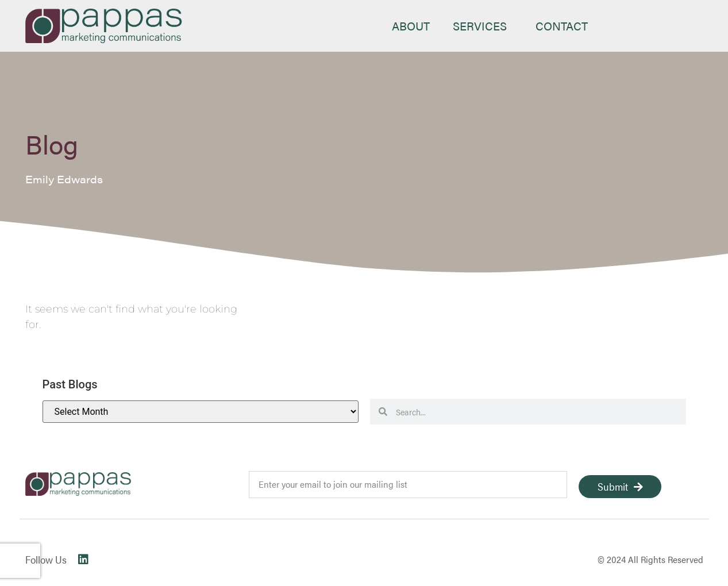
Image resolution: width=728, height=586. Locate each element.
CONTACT (562, 26)
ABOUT (411, 26)
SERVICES (483, 26)
